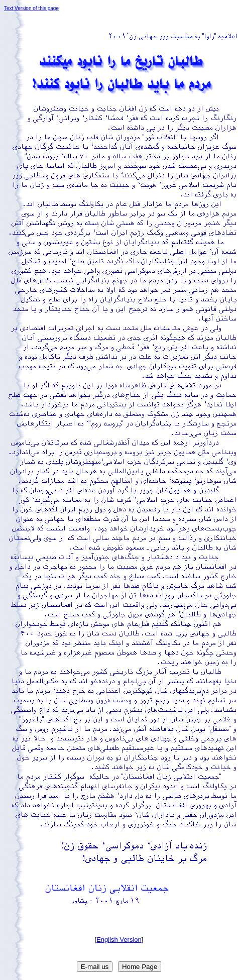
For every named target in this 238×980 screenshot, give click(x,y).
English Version (119, 940)
